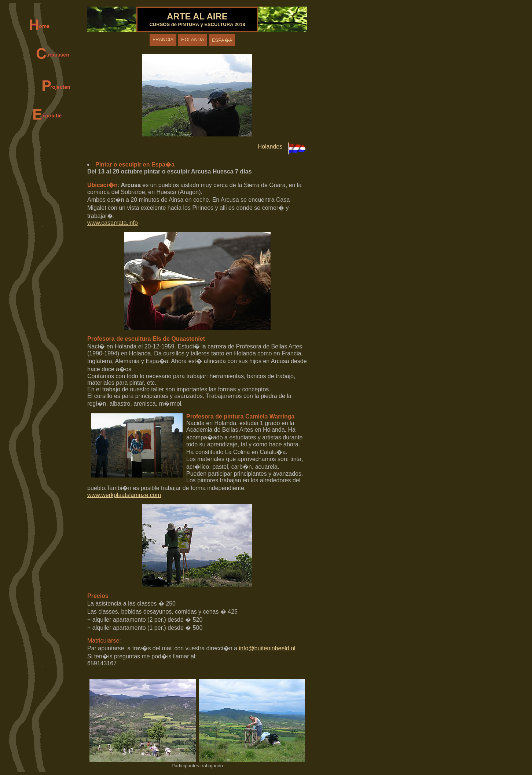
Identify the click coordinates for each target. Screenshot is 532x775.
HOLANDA (193, 39)
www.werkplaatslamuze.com (124, 495)
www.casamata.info (113, 223)
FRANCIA (163, 39)
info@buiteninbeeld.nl (267, 648)
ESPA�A (222, 40)
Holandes (270, 147)
